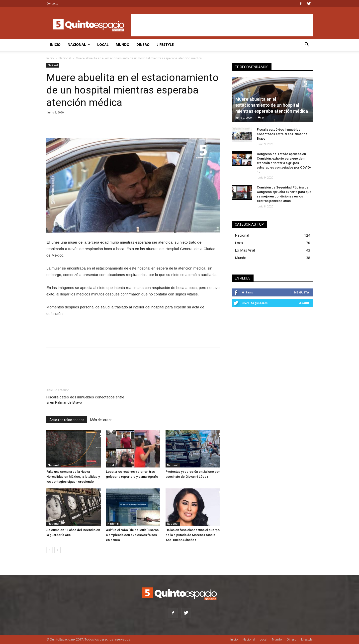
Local (103, 45)
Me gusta (302, 292)
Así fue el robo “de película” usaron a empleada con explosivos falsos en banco (132, 535)
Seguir (304, 303)
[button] (307, 45)
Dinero (143, 45)
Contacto (52, 3)
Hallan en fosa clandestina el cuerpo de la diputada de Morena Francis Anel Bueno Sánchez (193, 535)
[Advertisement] (222, 25)
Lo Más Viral (245, 250)
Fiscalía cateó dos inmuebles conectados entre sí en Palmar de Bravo (85, 400)
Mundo (123, 45)
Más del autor (101, 420)
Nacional (79, 45)
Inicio (55, 45)
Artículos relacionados (67, 420)
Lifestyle (165, 45)
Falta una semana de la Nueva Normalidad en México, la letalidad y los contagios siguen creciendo (73, 477)
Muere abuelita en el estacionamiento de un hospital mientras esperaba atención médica (272, 105)
